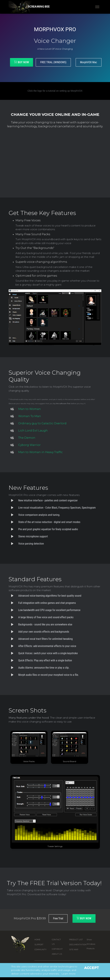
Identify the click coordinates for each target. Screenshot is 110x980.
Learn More (69, 974)
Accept (92, 968)
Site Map (74, 950)
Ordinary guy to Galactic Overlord (42, 423)
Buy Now (22, 62)
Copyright (57, 949)
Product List (76, 940)
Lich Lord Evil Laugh (33, 431)
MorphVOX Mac (89, 62)
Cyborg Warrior (29, 445)
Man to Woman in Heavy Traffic (40, 452)
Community (40, 950)
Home (37, 940)
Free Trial (58, 918)
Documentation (78, 945)
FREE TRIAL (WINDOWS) (53, 62)
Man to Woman (30, 409)
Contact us (56, 942)
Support (39, 945)
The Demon (27, 438)
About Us (57, 954)
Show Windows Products (91, 944)
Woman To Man (30, 416)
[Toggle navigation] (97, 7)
